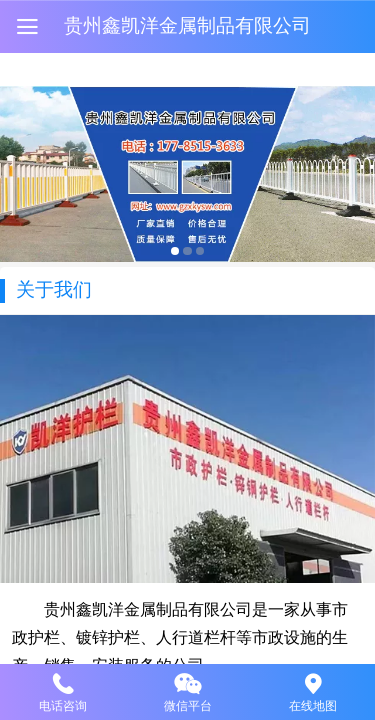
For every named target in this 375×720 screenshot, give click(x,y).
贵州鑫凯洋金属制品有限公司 (187, 25)
